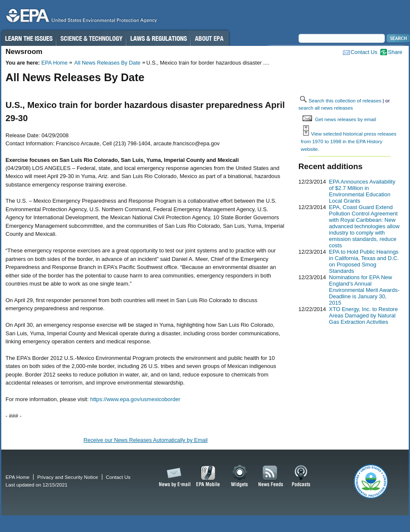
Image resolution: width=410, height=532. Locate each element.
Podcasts (301, 476)
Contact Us (364, 52)
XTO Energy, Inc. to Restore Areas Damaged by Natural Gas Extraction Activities (363, 316)
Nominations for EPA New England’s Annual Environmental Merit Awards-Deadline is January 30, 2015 (364, 290)
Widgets (240, 476)
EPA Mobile (208, 476)
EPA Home (54, 63)
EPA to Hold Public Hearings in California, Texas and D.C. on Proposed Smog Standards (364, 261)
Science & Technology (91, 38)
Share (395, 52)
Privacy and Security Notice (68, 477)
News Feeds (271, 476)
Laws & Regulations (159, 38)
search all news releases (326, 108)
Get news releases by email (345, 119)
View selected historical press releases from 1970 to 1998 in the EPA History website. (349, 141)
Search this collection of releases (345, 100)
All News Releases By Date (107, 63)
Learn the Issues (28, 38)
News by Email (173, 476)
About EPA (210, 38)
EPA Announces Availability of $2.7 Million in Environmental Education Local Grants (362, 191)
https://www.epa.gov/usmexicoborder (135, 399)
